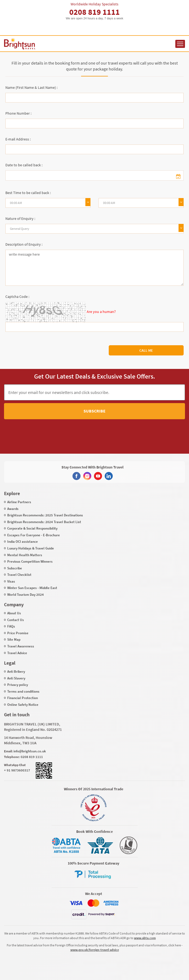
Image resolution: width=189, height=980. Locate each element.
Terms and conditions (23, 691)
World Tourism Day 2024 (26, 595)
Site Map (14, 639)
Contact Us (16, 620)
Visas (11, 581)
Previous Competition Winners (30, 561)
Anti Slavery (16, 678)
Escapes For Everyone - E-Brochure (34, 535)
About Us (14, 613)
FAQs (11, 626)
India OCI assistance (23, 542)
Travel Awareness (21, 646)
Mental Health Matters (25, 555)
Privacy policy (18, 685)
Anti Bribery (16, 671)
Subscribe (95, 411)
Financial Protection (23, 698)
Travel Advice (17, 653)
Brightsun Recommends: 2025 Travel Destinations (45, 515)
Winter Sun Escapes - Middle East (32, 588)
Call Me (146, 350)
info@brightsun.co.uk (30, 751)
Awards (13, 509)
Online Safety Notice (23, 705)
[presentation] (85, 431)
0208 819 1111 (95, 12)
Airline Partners (19, 502)
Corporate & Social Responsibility (32, 528)
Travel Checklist (19, 575)
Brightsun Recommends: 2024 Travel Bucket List (44, 522)
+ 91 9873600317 (17, 770)
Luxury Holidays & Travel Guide (31, 548)
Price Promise (18, 633)
